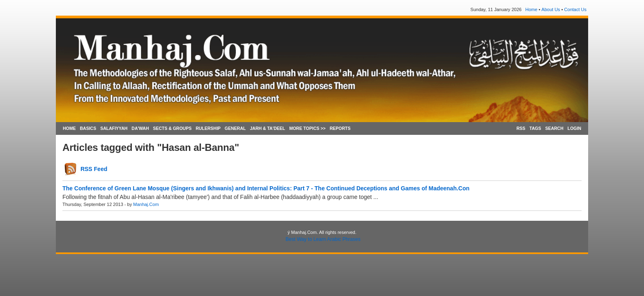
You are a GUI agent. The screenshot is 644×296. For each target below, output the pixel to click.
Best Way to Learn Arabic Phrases (323, 239)
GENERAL (235, 128)
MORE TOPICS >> (307, 128)
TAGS (535, 128)
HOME (69, 128)
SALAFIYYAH (114, 128)
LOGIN (574, 128)
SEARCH (554, 128)
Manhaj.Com (146, 204)
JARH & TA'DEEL (267, 128)
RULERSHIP (208, 128)
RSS (521, 128)
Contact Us (575, 9)
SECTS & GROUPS (172, 128)
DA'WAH (140, 128)
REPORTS (340, 128)
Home (531, 9)
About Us (551, 9)
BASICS (88, 128)
